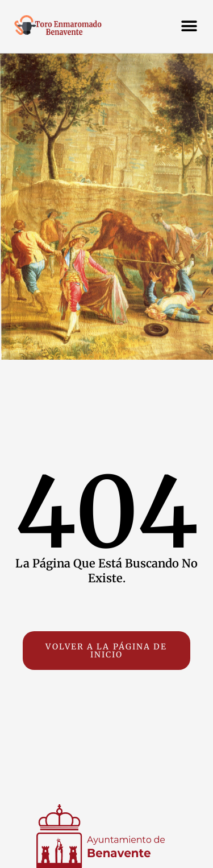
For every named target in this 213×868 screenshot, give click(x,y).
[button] (189, 26)
